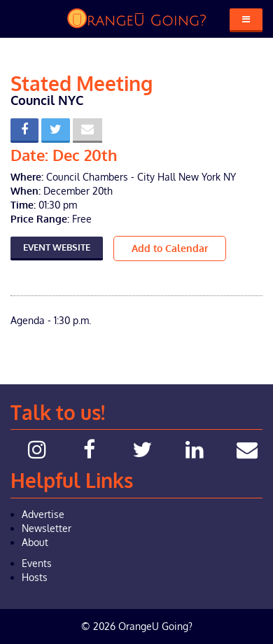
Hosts (35, 577)
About (35, 542)
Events (37, 563)
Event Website (57, 247)
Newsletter (47, 528)
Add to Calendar (170, 248)
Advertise (43, 514)
